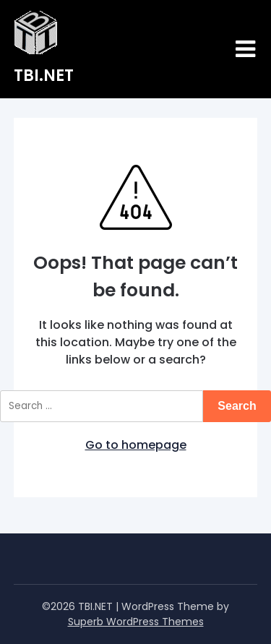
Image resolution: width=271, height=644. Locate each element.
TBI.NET (44, 76)
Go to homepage (136, 445)
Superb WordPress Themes (136, 622)
